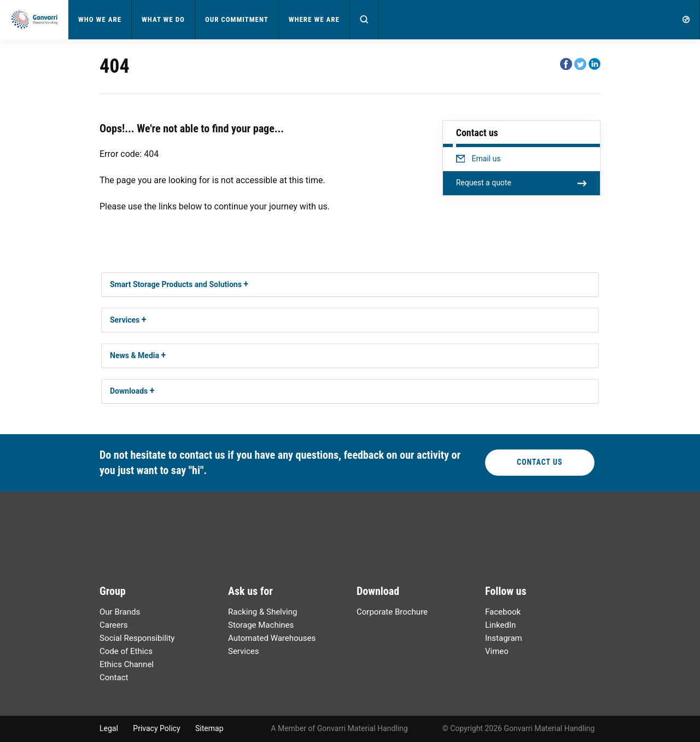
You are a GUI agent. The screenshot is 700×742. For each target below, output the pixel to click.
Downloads (129, 391)
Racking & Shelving (262, 612)
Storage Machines (261, 625)
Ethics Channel (127, 664)
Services (125, 320)
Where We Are (314, 19)
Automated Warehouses (272, 638)
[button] (364, 20)
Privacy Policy (156, 728)
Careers (114, 625)
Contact (114, 677)
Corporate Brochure (392, 612)
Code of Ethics (126, 651)
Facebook (503, 612)
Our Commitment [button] (237, 19)
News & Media (135, 355)
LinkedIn (500, 625)
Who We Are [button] (100, 19)
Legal (109, 728)
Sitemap (209, 728)
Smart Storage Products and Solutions (176, 284)
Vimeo (497, 651)
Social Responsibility (137, 638)
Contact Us (540, 462)
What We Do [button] (163, 19)
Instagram (504, 638)
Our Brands (120, 612)
